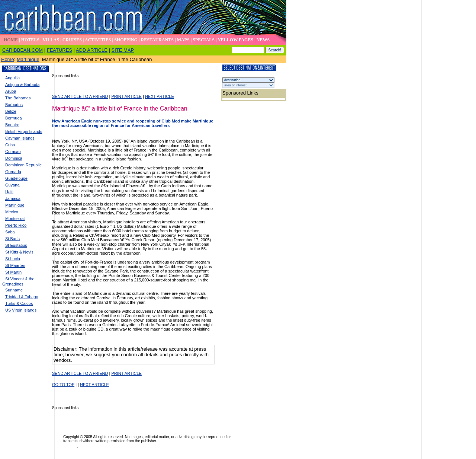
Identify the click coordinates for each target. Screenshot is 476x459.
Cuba (10, 145)
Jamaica (13, 198)
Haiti (9, 192)
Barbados (14, 105)
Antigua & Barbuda (22, 85)
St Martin (13, 272)
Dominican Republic (23, 165)
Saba (10, 232)
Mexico (12, 212)
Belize (11, 111)
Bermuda (14, 118)
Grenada (13, 172)
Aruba (11, 91)
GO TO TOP (63, 385)
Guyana (12, 185)
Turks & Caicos (19, 303)
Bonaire (12, 125)
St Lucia (13, 259)
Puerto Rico (16, 225)
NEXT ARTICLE (160, 96)
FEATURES (59, 50)
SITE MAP (123, 50)
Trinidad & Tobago (22, 297)
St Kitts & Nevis (19, 252)
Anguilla (12, 78)
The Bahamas (18, 98)
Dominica (14, 158)
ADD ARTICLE (92, 50)
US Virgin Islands (21, 310)
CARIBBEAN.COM (22, 50)
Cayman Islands (20, 138)
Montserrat (15, 219)
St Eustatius (16, 245)
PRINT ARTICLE (126, 96)
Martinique (28, 59)
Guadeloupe (16, 178)
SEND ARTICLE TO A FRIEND (80, 96)
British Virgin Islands (24, 131)
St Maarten (15, 265)
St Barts (12, 239)
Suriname (14, 290)
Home (8, 59)
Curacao (13, 152)
